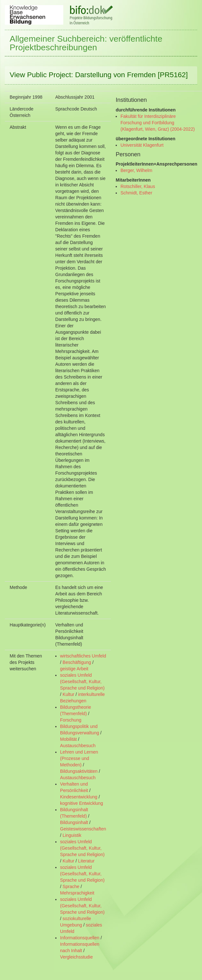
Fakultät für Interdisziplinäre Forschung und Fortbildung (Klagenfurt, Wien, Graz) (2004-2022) (158, 123)
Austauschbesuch (78, 746)
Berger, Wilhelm (136, 170)
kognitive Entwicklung (82, 803)
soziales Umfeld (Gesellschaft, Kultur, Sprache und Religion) (82, 682)
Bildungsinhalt (74, 822)
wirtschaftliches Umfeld (83, 656)
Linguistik (72, 835)
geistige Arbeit (74, 669)
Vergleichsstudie (76, 957)
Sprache (71, 886)
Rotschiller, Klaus (138, 186)
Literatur (86, 861)
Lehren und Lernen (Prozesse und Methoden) (79, 758)
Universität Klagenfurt (142, 145)
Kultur (69, 694)
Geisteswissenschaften (83, 829)
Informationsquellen (80, 938)
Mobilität (68, 739)
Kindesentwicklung (79, 797)
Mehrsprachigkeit (77, 893)
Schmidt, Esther (136, 193)
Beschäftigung (77, 662)
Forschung (71, 720)
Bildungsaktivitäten (79, 771)
